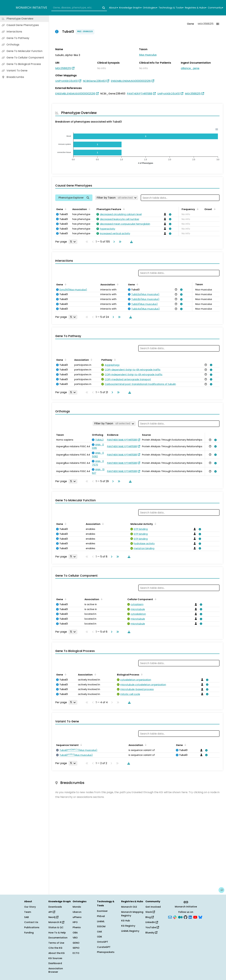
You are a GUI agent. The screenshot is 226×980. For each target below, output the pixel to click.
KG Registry (128, 926)
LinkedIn (152, 922)
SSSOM (101, 926)
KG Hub (126, 921)
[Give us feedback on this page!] (221, 890)
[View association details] (170, 214)
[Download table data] (131, 242)
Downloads (55, 907)
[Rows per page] (73, 242)
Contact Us (31, 922)
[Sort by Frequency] (197, 209)
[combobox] (79, 8)
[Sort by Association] (89, 209)
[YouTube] (195, 917)
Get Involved (153, 907)
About (113, 8)
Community (215, 8)
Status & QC (56, 927)
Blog (150, 917)
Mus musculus (148, 55)
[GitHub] (186, 917)
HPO (75, 922)
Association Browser (56, 970)
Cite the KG (55, 948)
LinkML (101, 921)
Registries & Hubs (196, 8)
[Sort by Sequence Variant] (81, 745)
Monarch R (56, 922)
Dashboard (55, 963)
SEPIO (76, 948)
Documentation (58, 938)
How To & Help (57, 933)
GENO (76, 943)
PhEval (101, 916)
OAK (100, 932)
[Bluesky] (200, 917)
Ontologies (150, 8)
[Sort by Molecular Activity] (155, 524)
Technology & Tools (171, 8)
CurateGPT (104, 947)
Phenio (77, 927)
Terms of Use (56, 943)
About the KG (57, 953)
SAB (26, 917)
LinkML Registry (130, 931)
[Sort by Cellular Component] (155, 599)
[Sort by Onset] (214, 209)
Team (28, 912)
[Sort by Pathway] (114, 360)
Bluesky (151, 933)
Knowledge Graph (130, 8)
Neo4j (53, 917)
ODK (100, 937)
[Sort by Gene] (65, 209)
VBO (75, 938)
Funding (29, 933)
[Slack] (175, 917)
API (52, 912)
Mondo (77, 907)
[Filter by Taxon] (117, 198)
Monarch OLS (129, 907)
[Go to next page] (113, 242)
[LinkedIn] (190, 917)
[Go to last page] (119, 242)
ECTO (76, 953)
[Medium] (180, 917)
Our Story (30, 907)
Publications (32, 927)
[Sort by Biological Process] (141, 674)
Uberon (77, 912)
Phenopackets (106, 952)
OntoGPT (103, 942)
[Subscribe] (170, 917)
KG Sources (55, 958)
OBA (75, 933)
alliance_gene (190, 68)
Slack (150, 912)
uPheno (77, 917)
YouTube (152, 927)
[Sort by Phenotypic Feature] (123, 209)
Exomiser (102, 911)
